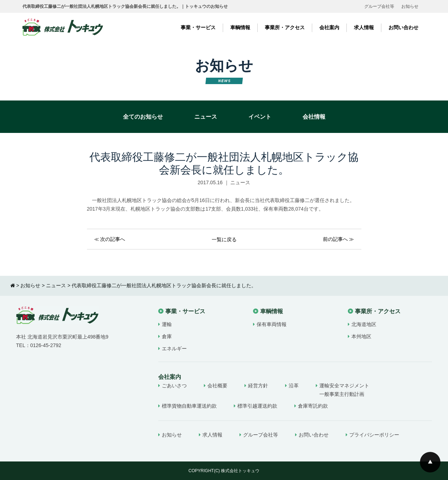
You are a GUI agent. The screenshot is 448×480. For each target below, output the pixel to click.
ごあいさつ (174, 386)
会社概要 (217, 386)
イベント (260, 117)
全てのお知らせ (143, 117)
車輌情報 (240, 27)
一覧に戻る (224, 239)
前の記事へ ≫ (339, 239)
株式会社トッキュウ (240, 471)
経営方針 (258, 386)
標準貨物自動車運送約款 (189, 406)
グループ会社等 (379, 6)
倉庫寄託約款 (313, 406)
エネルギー (174, 349)
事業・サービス (198, 27)
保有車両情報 (272, 324)
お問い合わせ (403, 27)
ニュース (206, 117)
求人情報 (364, 27)
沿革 (294, 386)
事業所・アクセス (285, 27)
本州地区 (361, 336)
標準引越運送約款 (257, 406)
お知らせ (410, 6)
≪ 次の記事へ (110, 239)
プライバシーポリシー (374, 435)
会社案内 (329, 27)
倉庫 (167, 336)
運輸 (167, 324)
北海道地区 (364, 324)
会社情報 (314, 117)
